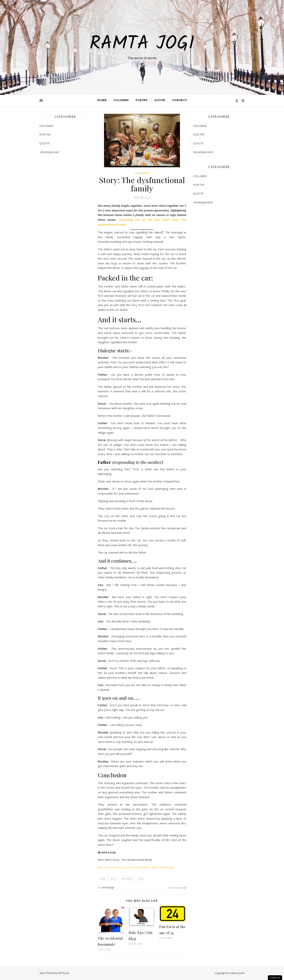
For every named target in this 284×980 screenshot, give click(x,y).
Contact (179, 100)
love (113, 879)
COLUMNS (46, 126)
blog (103, 879)
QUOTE (160, 100)
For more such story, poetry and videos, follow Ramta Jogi (136, 867)
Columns (121, 100)
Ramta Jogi (142, 44)
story (141, 879)
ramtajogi (108, 887)
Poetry (142, 100)
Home (102, 100)
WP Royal (63, 973)
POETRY (45, 134)
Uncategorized (49, 152)
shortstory (127, 879)
